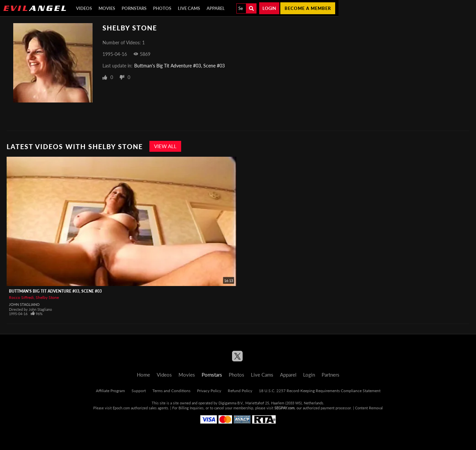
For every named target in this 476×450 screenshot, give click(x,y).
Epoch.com (121, 408)
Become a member (308, 8)
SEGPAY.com (284, 408)
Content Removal (369, 408)
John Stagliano (24, 304)
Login (269, 8)
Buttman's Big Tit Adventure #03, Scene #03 (179, 66)
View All (165, 146)
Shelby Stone (47, 297)
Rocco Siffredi (21, 297)
